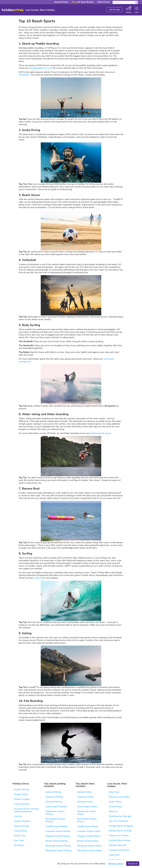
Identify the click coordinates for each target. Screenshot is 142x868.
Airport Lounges (22, 799)
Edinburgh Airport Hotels (89, 846)
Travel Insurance (22, 804)
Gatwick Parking (53, 792)
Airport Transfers (22, 821)
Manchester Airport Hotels (87, 813)
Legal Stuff (114, 855)
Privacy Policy (115, 807)
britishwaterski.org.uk (100, 433)
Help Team (114, 792)
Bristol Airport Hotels (88, 841)
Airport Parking (21, 789)
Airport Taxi (20, 836)
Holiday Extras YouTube (120, 831)
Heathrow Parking (54, 797)
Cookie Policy (115, 802)
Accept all (133, 864)
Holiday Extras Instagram (121, 826)
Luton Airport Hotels (87, 807)
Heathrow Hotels (86, 797)
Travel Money (21, 831)
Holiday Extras (13, 10)
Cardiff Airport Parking (56, 826)
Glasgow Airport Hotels (89, 836)
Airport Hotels (21, 794)
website (38, 578)
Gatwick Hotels (85, 792)
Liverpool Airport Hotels (89, 831)
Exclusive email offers (119, 797)
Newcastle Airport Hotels (90, 851)
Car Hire (18, 816)
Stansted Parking (54, 802)
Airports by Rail (22, 826)
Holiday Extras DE (117, 845)
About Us (113, 811)
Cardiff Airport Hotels (88, 826)
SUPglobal (24, 75)
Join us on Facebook (118, 821)
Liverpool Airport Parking (58, 831)
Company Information (119, 850)
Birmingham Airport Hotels (87, 820)
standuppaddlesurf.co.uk (41, 68)
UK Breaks (19, 845)
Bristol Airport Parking (57, 841)
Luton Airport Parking (56, 807)
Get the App (115, 10)
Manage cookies (116, 864)
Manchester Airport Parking (55, 813)
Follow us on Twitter (119, 836)
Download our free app (120, 816)
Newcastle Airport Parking (58, 851)
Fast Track (19, 840)
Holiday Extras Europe (119, 840)
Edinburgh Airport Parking (58, 846)
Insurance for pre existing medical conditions (26, 810)
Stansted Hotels (85, 802)
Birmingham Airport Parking (55, 820)
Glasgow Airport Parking (58, 836)
